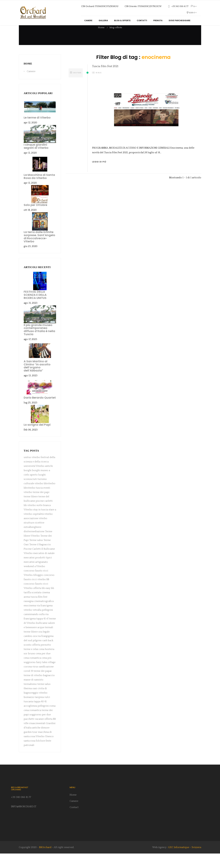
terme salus (44, 699)
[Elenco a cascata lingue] (194, 6)
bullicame (42, 637)
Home (28, 78)
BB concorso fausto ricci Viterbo (36, 598)
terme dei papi (41, 507)
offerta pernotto (42, 659)
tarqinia (39, 712)
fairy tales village (46, 677)
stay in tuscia (41, 524)
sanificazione (46, 681)
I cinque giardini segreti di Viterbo (36, 161)
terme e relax (31, 664)
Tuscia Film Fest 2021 (105, 81)
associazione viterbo (35, 533)
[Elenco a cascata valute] (191, 13)
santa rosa (29, 755)
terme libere (31, 511)
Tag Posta (31, 465)
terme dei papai (43, 685)
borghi (36, 485)
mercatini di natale (44, 568)
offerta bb (39, 603)
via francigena (45, 620)
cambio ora (30, 651)
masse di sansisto (33, 694)
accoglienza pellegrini (36, 720)
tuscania (28, 716)
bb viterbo (30, 520)
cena (42, 664)
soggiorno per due (40, 729)
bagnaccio (49, 690)
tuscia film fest (39, 611)
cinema (46, 607)
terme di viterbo (33, 690)
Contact (74, 822)
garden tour (31, 747)
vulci (47, 712)
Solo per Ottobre (35, 219)
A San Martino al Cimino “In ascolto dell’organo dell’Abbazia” (37, 380)
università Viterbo (34, 480)
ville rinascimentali (35, 738)
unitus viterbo (32, 472)
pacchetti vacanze (34, 733)
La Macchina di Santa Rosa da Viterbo (39, 191)
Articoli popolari (38, 108)
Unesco (49, 751)
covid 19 (28, 685)
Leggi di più (99, 176)
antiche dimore (41, 742)
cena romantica (33, 672)
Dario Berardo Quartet (40, 412)
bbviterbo (50, 498)
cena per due (43, 668)
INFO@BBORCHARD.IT (23, 821)
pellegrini (47, 624)
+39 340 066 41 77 (21, 812)
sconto (28, 659)
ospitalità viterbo (43, 528)
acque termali (45, 642)
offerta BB (50, 733)
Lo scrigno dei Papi (37, 439)
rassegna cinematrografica (39, 616)
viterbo (39, 498)
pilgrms (37, 655)
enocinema (30, 620)
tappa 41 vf (42, 633)
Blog (100, 87)
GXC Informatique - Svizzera (185, 862)
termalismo (30, 699)
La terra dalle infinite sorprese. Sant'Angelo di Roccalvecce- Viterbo (39, 251)
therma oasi (30, 703)
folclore (40, 755)
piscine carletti (44, 515)
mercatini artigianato (36, 576)
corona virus (31, 681)
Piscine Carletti (32, 563)
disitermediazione (34, 546)
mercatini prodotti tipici (38, 572)
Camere (31, 86)
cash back (48, 655)
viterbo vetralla (32, 624)
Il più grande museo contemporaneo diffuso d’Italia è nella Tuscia (39, 344)
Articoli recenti (37, 282)
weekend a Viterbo (34, 581)
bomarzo (29, 712)
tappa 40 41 (40, 716)
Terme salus (36, 555)
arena (27, 611)
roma (52, 720)
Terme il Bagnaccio (40, 559)
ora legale (44, 646)
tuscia (39, 502)
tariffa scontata (32, 607)
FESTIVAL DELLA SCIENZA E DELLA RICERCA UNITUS (35, 309)
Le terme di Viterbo (37, 132)
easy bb (50, 603)
